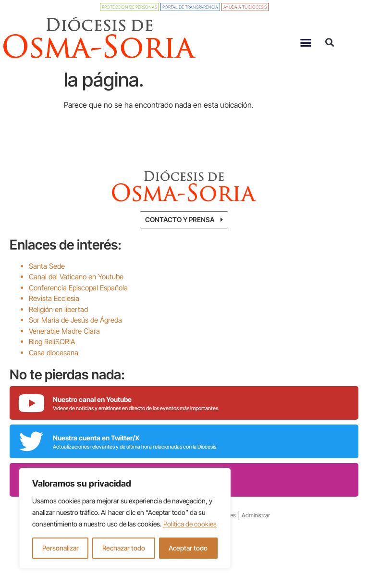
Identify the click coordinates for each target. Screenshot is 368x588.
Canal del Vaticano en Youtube (76, 307)
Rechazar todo (124, 548)
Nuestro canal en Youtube (92, 429)
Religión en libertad (58, 339)
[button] (306, 42)
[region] (125, 518)
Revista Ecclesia (54, 328)
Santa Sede (47, 296)
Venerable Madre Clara (64, 361)
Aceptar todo (188, 548)
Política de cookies (190, 524)
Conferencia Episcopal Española (78, 318)
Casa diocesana (54, 382)
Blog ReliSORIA (52, 371)
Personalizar (61, 548)
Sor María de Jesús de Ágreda (75, 350)
